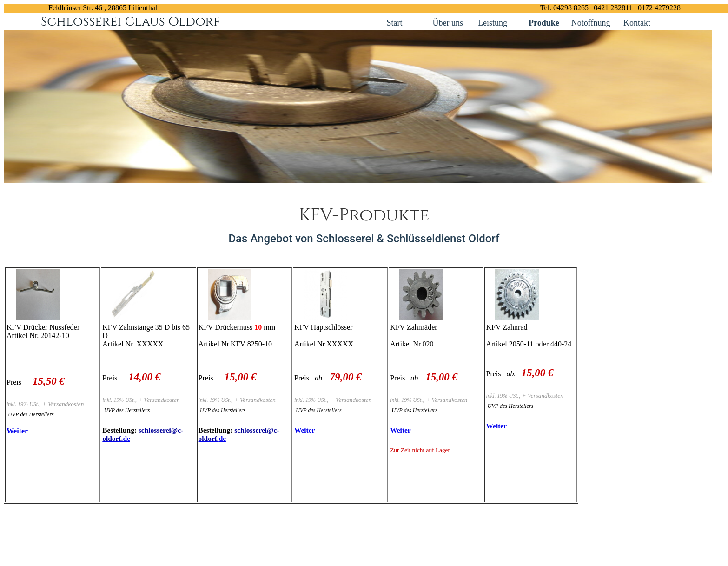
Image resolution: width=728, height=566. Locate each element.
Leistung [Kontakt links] (493, 23)
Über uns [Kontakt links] (448, 23)
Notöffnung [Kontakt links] (592, 23)
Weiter (17, 431)
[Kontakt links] (411, 22)
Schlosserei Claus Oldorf (131, 22)
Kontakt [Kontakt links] (637, 23)
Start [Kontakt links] (395, 23)
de (126, 438)
